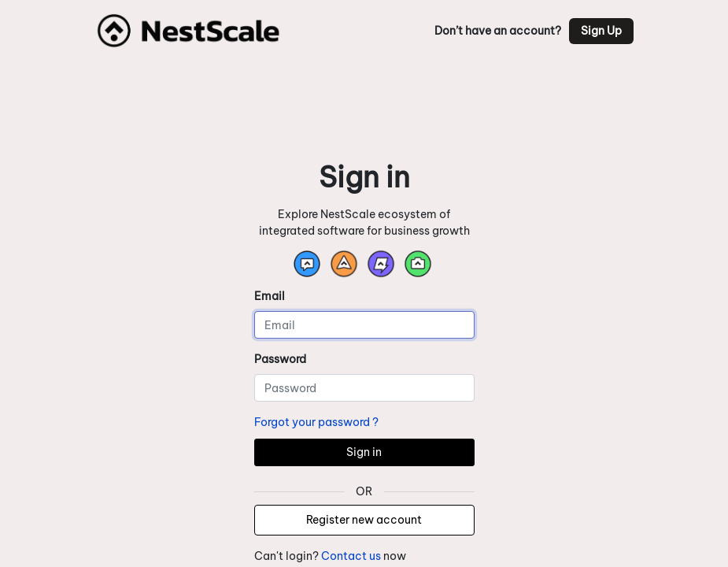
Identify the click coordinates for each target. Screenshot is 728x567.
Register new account (364, 520)
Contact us (351, 556)
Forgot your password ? (316, 422)
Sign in (364, 452)
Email (270, 296)
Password (280, 359)
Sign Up (601, 31)
